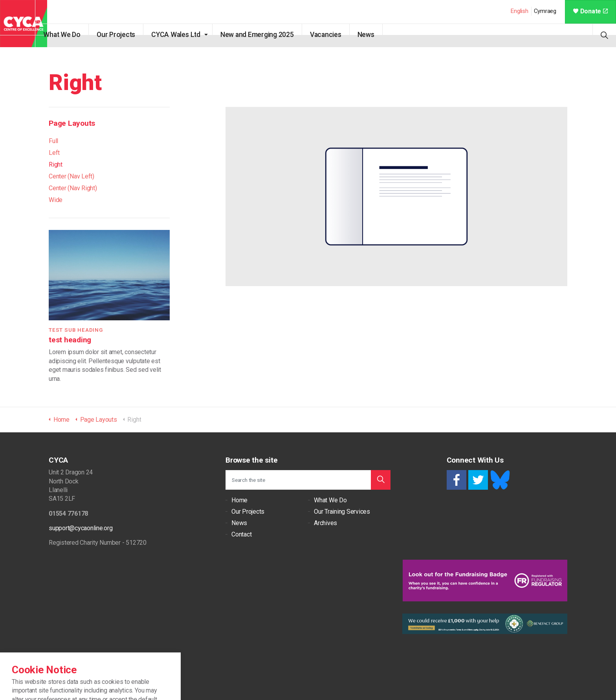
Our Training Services (342, 512)
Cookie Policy (82, 673)
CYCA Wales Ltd (188, 35)
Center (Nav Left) (71, 176)
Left (54, 153)
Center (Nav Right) (73, 188)
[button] (381, 480)
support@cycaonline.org (81, 528)
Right (56, 164)
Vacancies (337, 35)
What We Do (74, 35)
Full (53, 141)
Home (239, 500)
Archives (325, 523)
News (377, 35)
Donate (590, 11)
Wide (56, 200)
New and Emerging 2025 (269, 35)
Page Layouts (72, 123)
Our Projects (128, 35)
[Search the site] (308, 480)
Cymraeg (545, 11)
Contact (241, 534)
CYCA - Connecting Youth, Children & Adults (24, 24)
